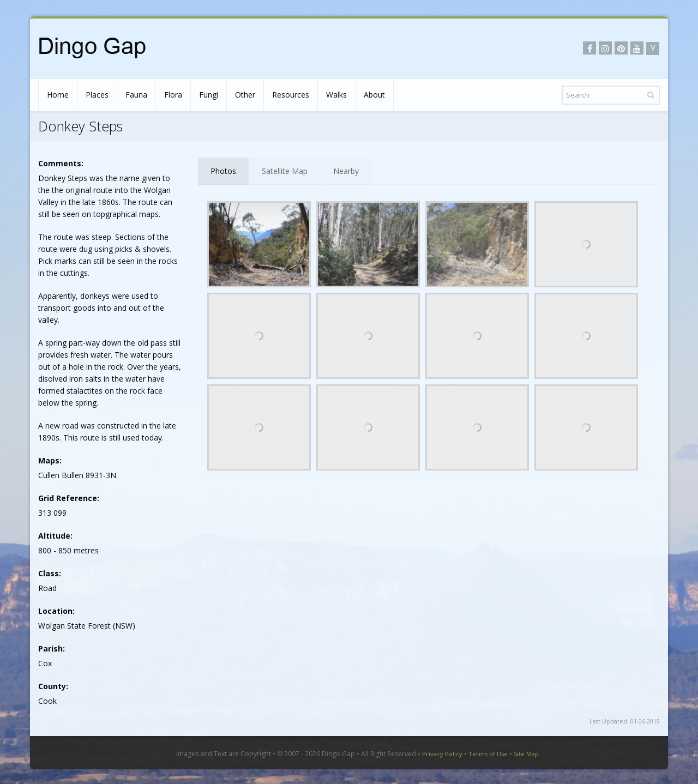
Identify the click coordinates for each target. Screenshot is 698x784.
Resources (291, 95)
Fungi (209, 95)
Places (97, 95)
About (374, 95)
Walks (336, 95)
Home (58, 95)
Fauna (136, 95)
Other (245, 95)
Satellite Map (285, 171)
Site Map (526, 754)
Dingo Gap (338, 754)
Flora (173, 95)
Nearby (346, 171)
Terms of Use (488, 754)
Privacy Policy (442, 754)
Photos (223, 171)
